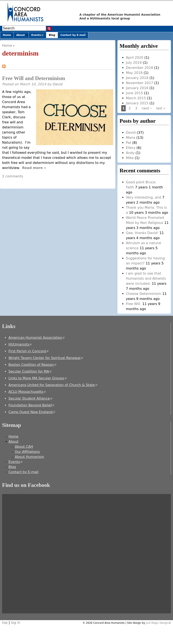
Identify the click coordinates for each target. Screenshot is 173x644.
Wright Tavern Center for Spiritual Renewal (46, 358)
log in (16, 623)
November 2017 (140, 83)
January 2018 (137, 78)
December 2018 (140, 68)
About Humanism (29, 457)
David (57, 84)
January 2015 (137, 103)
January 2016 (137, 88)
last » (161, 108)
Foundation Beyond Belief (31, 405)
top (5, 623)
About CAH (24, 447)
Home (7, 46)
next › (147, 108)
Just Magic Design (158, 623)
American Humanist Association (37, 338)
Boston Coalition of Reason (32, 365)
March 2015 (136, 98)
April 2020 (135, 58)
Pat (129, 143)
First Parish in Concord (29, 351)
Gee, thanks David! (142, 233)
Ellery (131, 148)
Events (39, 36)
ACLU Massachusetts (27, 392)
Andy (130, 153)
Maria (131, 138)
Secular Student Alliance (30, 398)
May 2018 (134, 73)
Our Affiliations (27, 452)
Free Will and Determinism (34, 78)
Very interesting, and (144, 197)
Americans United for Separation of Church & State (53, 385)
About (20, 35)
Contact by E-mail (73, 35)
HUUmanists (20, 344)
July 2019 (134, 63)
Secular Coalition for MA (30, 371)
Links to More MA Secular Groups (38, 378)
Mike (130, 158)
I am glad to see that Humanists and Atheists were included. (146, 278)
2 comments (13, 176)
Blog (52, 35)
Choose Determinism (144, 294)
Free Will (134, 304)
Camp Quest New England (32, 412)
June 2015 (134, 93)
